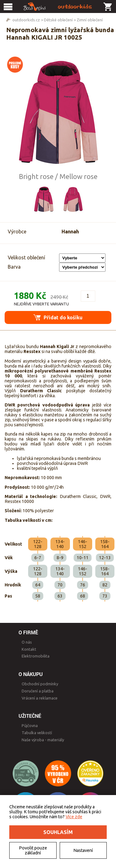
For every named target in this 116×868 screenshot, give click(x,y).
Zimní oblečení (90, 20)
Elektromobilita (36, 656)
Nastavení (83, 850)
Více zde (74, 817)
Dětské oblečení (58, 20)
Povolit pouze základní (33, 850)
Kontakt (29, 649)
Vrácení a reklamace (40, 698)
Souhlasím (58, 832)
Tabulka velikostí (37, 733)
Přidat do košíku (58, 317)
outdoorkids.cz (26, 20)
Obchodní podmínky (40, 684)
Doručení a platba (38, 691)
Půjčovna (30, 725)
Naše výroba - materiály (43, 740)
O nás (27, 642)
